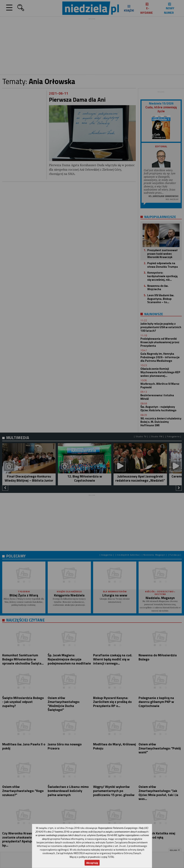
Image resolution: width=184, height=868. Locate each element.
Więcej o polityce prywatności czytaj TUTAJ (92, 857)
